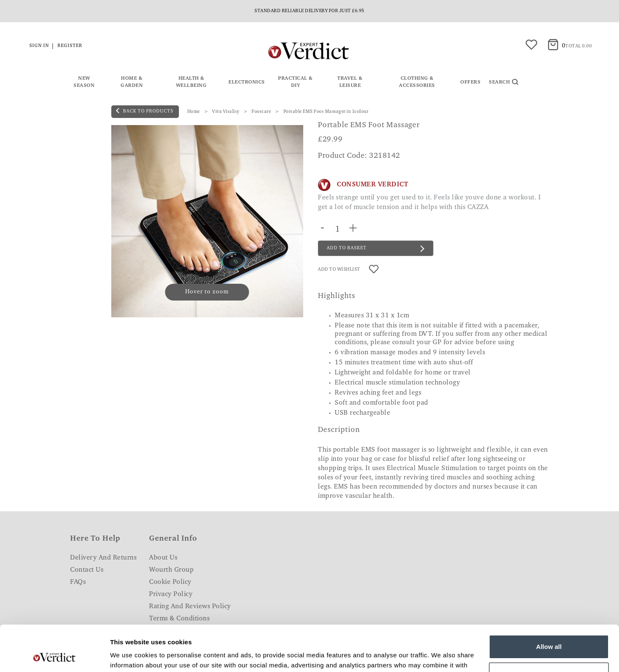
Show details (130, 655)
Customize (549, 631)
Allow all (549, 604)
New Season (84, 82)
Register (70, 46)
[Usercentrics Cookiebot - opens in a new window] (54, 656)
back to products (145, 111)
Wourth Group (171, 570)
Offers (470, 82)
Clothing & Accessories (417, 82)
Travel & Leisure (350, 82)
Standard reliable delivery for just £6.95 (309, 11)
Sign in (39, 46)
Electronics (247, 82)
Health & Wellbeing (191, 82)
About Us (163, 558)
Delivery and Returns (103, 558)
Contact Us (87, 570)
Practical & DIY (295, 82)
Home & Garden (132, 82)
